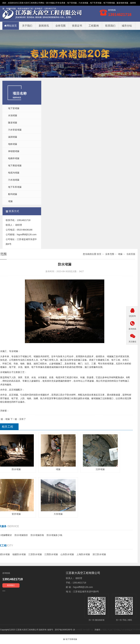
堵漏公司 (54, 3)
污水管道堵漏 (15, 130)
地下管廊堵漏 (71, 639)
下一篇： (18, 419)
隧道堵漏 (13, 123)
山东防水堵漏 (67, 554)
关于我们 (27, 26)
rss (92, 630)
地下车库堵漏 (15, 187)
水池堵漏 (13, 115)
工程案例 (94, 26)
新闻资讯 (44, 26)
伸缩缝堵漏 (14, 151)
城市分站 (127, 26)
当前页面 (131, 254)
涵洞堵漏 (13, 137)
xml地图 (79, 630)
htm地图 (86, 630)
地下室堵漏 (72, 3)
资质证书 (77, 26)
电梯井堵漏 (14, 158)
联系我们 (110, 26)
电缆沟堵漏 (14, 173)
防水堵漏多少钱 (54, 535)
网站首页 (11, 26)
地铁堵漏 (13, 144)
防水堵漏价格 (37, 535)
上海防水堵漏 (83, 554)
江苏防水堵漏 (35, 554)
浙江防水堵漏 (99, 554)
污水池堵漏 (14, 180)
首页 (99, 254)
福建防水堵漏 (19, 554)
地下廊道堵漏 (15, 165)
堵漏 (10, 201)
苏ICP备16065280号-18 (65, 630)
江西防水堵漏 (51, 554)
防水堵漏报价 (21, 535)
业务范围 (60, 26)
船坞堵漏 (13, 194)
